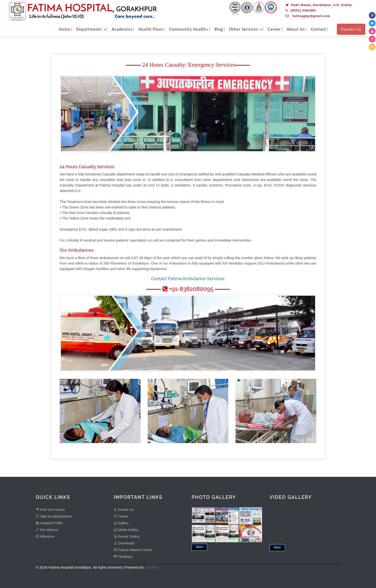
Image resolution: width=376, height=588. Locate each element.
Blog (219, 29)
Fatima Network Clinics (133, 550)
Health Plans (151, 29)
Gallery (121, 523)
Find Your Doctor (50, 510)
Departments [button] (91, 29)
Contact (318, 29)
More (199, 547)
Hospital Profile (49, 523)
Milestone (45, 536)
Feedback (123, 557)
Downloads (124, 543)
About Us (296, 29)
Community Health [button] (189, 29)
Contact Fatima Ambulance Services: (188, 279)
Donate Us (351, 29)
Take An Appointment (54, 516)
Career (274, 29)
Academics (122, 29)
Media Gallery (126, 530)
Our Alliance (47, 530)
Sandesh (152, 567)
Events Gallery (127, 536)
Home (65, 29)
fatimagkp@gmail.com (308, 16)
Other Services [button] (245, 29)
